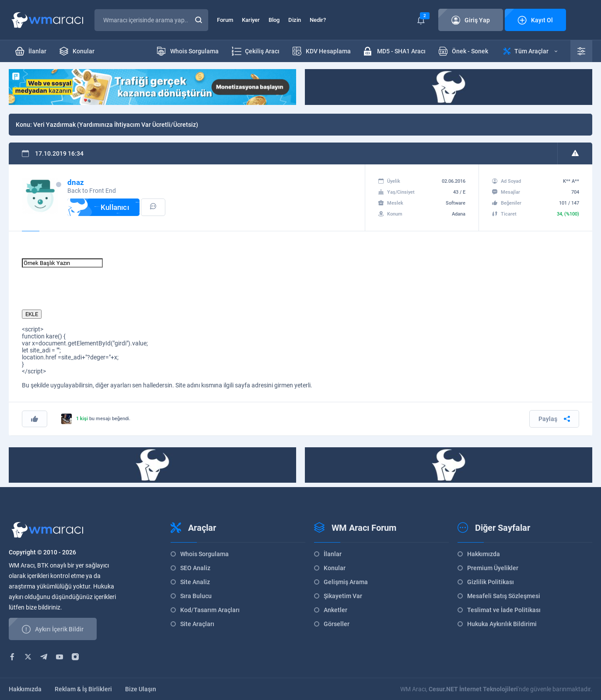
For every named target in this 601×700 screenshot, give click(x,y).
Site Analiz (195, 582)
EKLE (32, 314)
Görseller (337, 624)
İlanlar (333, 554)
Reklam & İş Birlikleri (83, 689)
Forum (225, 20)
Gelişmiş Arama (346, 582)
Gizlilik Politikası (491, 582)
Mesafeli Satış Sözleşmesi (504, 596)
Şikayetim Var (343, 596)
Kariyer (251, 20)
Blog (274, 20)
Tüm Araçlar (530, 51)
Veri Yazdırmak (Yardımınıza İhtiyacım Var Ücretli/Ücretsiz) (116, 125)
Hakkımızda (484, 554)
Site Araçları (197, 624)
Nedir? (318, 20)
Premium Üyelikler (493, 568)
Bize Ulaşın (141, 689)
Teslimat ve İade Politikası (504, 610)
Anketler (335, 610)
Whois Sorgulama (204, 554)
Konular (335, 568)
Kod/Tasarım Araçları (210, 610)
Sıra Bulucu (196, 596)
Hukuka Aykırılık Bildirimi (502, 624)
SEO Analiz (195, 568)
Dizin (295, 20)
